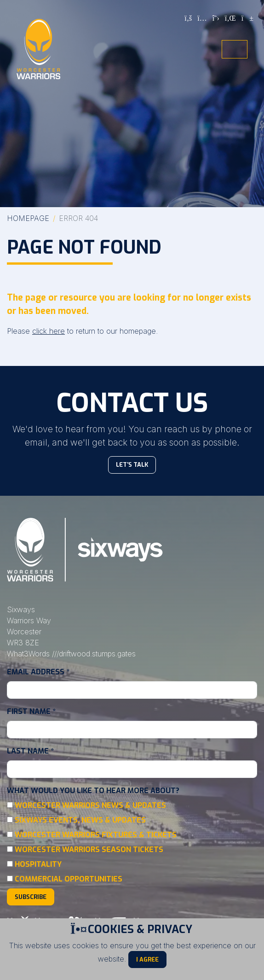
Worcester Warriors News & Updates (90, 805)
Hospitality (38, 864)
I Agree (147, 960)
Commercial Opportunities (69, 879)
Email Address (38, 672)
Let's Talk (132, 465)
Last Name (30, 751)
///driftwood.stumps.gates (94, 654)
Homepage (28, 218)
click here (49, 331)
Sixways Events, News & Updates (80, 820)
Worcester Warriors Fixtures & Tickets (96, 835)
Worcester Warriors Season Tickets (89, 850)
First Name (31, 711)
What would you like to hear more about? (93, 791)
